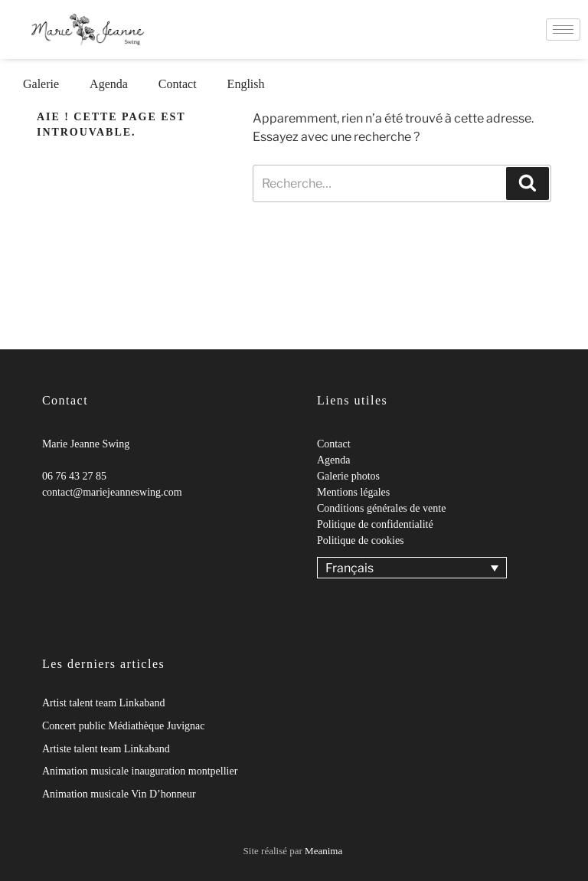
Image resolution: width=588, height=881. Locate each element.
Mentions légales (353, 492)
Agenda (109, 84)
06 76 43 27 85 (74, 476)
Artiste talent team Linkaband (106, 749)
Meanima (323, 851)
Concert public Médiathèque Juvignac (124, 726)
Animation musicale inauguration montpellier (140, 771)
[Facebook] (42, 523)
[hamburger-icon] (563, 29)
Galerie (41, 84)
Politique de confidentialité (375, 524)
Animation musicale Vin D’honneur (119, 794)
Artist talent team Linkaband (104, 703)
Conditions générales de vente (381, 508)
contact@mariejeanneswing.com (112, 492)
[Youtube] (73, 523)
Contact (178, 84)
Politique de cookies (361, 540)
